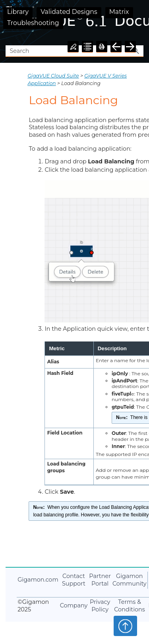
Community (130, 580)
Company (74, 605)
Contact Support (74, 580)
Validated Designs (69, 12)
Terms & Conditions (130, 606)
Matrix (119, 12)
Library (18, 12)
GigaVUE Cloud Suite (53, 76)
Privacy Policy (100, 606)
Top (125, 626)
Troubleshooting (33, 23)
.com (38, 580)
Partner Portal (100, 580)
